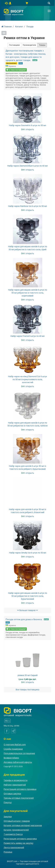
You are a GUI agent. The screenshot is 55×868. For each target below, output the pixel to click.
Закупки (8, 817)
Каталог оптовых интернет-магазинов (23, 825)
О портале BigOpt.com (15, 744)
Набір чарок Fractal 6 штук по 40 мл (27, 336)
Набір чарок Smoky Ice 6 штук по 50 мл (28, 553)
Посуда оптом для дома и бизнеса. (24, 619)
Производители (29, 45)
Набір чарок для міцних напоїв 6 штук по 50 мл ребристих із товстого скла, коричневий (28, 293)
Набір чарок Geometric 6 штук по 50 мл (27, 125)
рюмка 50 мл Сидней (28, 675)
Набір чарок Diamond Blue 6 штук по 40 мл (27, 166)
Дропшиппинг (11, 63)
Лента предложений (14, 847)
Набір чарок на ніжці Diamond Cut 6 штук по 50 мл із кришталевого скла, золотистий (28, 379)
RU (7, 721)
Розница (8, 852)
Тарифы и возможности (16, 780)
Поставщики (14, 45)
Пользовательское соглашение (19, 753)
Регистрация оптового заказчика (20, 839)
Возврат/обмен (11, 758)
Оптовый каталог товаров (17, 821)
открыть (30, 129)
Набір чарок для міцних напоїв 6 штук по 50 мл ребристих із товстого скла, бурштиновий (28, 596)
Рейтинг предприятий (15, 785)
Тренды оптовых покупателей (19, 798)
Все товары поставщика (27, 690)
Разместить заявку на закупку (18, 843)
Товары (42, 45)
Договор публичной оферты (18, 762)
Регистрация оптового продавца (20, 789)
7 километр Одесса (13, 834)
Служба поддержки (13, 749)
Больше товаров (27, 610)
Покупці (8, 802)
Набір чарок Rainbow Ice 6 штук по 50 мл (27, 206)
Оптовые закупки (12, 794)
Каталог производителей (16, 830)
